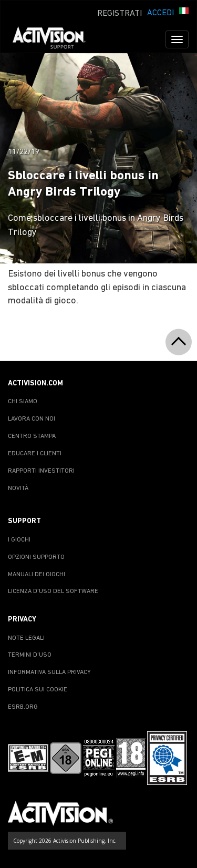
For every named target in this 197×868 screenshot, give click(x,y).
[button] (184, 12)
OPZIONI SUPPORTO (36, 557)
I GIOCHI (19, 540)
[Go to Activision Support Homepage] (54, 39)
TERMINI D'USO (30, 655)
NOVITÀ (18, 488)
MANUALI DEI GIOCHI (37, 575)
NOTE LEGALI (26, 638)
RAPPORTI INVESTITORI (41, 471)
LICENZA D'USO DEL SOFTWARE (53, 591)
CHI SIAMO (23, 402)
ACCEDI (160, 13)
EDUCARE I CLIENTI (35, 454)
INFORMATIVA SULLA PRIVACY (49, 672)
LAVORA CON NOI (32, 419)
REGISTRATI (120, 14)
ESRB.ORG (23, 707)
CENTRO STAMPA (32, 436)
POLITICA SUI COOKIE (38, 690)
